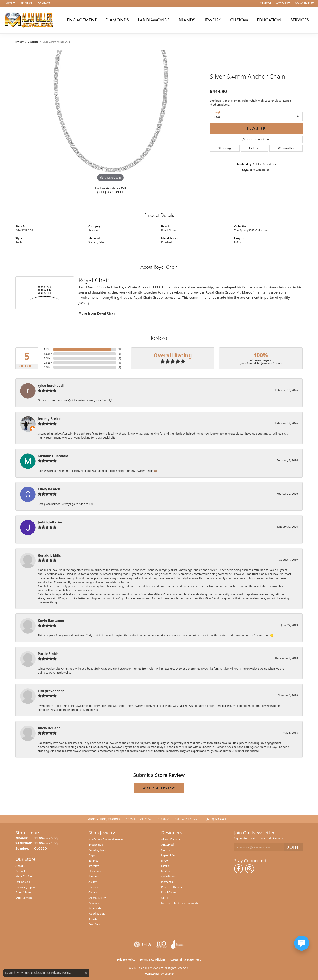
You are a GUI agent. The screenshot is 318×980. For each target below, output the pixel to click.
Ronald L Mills (49, 555)
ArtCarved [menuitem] (167, 844)
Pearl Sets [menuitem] (94, 924)
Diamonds (117, 20)
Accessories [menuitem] (95, 908)
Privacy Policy (126, 960)
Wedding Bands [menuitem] (98, 850)
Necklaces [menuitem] (95, 871)
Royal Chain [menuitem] (168, 892)
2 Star (48, 363)
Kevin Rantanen (51, 621)
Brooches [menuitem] (94, 919)
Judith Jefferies (50, 522)
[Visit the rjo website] (161, 944)
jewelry (20, 42)
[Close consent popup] (86, 973)
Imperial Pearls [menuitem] (170, 855)
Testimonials (23, 882)
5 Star (48, 349)
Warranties (286, 148)
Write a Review (159, 788)
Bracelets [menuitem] (94, 866)
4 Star (48, 354)
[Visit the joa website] (178, 944)
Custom (239, 20)
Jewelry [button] (213, 20)
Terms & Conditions (153, 960)
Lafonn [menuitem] (165, 866)
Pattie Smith (48, 654)
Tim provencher (51, 691)
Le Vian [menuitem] (166, 871)
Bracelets (33, 42)
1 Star (48, 367)
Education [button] (269, 20)
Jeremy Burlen (50, 419)
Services (300, 20)
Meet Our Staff (24, 876)
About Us (21, 866)
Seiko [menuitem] (165, 898)
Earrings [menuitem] (93, 860)
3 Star (48, 358)
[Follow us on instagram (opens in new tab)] (250, 869)
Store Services (24, 898)
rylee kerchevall (51, 386)
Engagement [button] (82, 20)
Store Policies (23, 892)
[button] (265, 3)
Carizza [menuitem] (166, 850)
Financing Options (26, 887)
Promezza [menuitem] (167, 882)
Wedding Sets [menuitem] (97, 913)
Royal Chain (169, 230)
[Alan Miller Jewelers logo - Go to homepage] (30, 20)
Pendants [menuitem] (94, 876)
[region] (110, 117)
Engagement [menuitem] (96, 844)
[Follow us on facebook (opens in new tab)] (238, 869)
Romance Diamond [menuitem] (173, 887)
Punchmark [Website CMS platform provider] (167, 974)
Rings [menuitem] (92, 855)
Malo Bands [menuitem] (168, 876)
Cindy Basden (49, 489)
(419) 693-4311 (110, 192)
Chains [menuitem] (93, 892)
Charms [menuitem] (93, 887)
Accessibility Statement (185, 960)
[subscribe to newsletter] (293, 847)
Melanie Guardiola (53, 456)
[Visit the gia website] (143, 944)
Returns (254, 148)
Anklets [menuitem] (93, 882)
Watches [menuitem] (94, 903)
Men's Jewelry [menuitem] (97, 898)
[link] (10, 3)
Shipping (225, 148)
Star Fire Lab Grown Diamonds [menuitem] (180, 903)
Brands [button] (187, 20)
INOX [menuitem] (165, 860)
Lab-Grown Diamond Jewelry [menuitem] (106, 839)
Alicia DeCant (49, 728)
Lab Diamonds (154, 20)
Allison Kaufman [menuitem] (171, 839)
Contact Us (22, 871)
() (119, 349)
